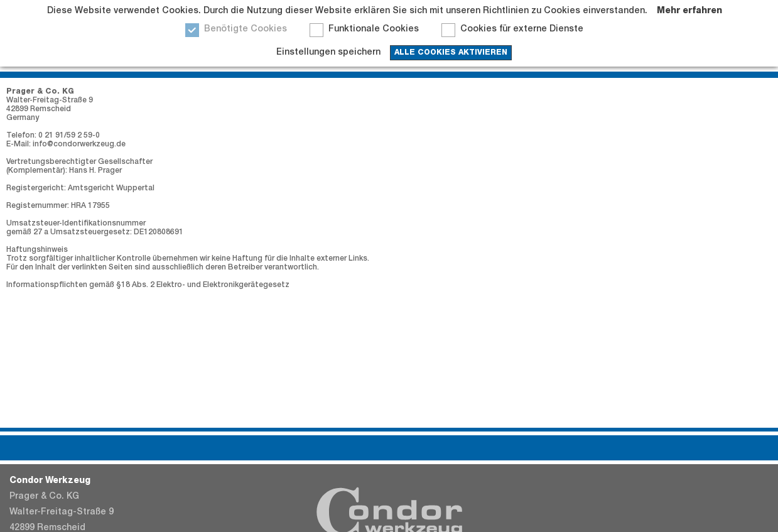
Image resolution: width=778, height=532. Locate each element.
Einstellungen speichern (328, 53)
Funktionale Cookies (374, 30)
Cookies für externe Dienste (522, 30)
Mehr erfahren (689, 11)
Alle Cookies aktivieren (451, 53)
